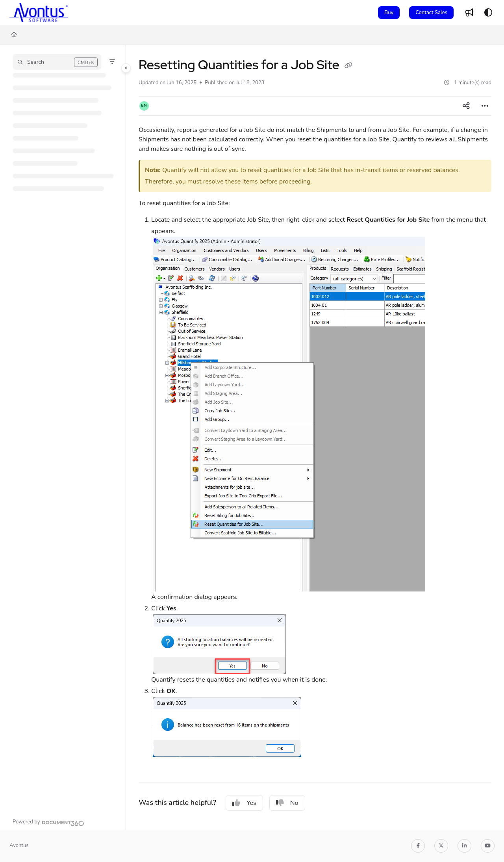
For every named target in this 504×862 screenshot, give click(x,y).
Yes (244, 803)
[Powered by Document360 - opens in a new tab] (48, 822)
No (287, 803)
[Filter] (112, 62)
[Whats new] (469, 13)
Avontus (19, 845)
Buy (389, 13)
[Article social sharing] (466, 106)
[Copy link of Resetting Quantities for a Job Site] (348, 66)
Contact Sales (431, 13)
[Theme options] (488, 13)
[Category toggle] (126, 68)
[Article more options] (485, 106)
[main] (315, 437)
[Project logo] (39, 13)
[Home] (14, 35)
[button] (57, 62)
